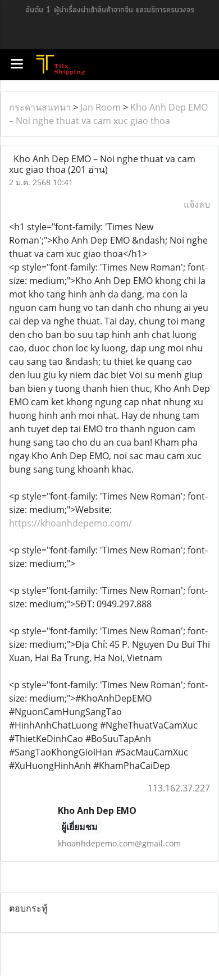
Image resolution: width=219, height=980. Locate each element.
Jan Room (101, 107)
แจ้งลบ (197, 204)
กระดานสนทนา (40, 107)
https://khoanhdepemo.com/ (70, 523)
